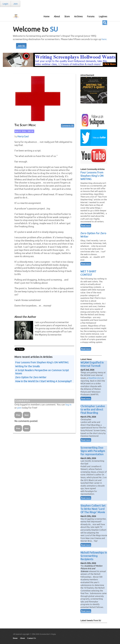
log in (68, 405)
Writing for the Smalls (27, 366)
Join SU (21, 46)
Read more (86, 226)
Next (27, 415)
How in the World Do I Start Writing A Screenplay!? (43, 381)
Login (5, 4)
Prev (18, 415)
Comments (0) (68, 126)
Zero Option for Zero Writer (31, 377)
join (19, 408)
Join (15, 4)
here (104, 39)
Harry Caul (23, 136)
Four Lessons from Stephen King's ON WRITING (42, 363)
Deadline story (95, 378)
